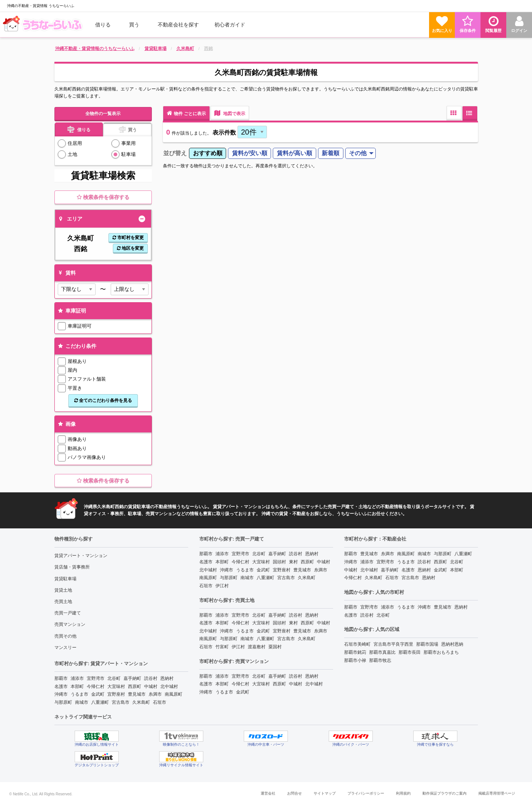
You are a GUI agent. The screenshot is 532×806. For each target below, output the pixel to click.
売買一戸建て (68, 613)
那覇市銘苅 (355, 652)
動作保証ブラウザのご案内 (444, 793)
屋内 (72, 370)
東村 (293, 562)
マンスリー (65, 648)
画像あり (77, 439)
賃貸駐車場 (65, 579)
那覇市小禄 (355, 660)
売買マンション (70, 624)
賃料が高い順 (294, 153)
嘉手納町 (132, 678)
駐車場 (128, 154)
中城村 (151, 686)
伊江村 (222, 586)
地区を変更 (130, 248)
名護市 (61, 686)
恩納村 (167, 678)
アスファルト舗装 (87, 379)
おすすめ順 (208, 153)
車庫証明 (72, 311)
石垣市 (160, 702)
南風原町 (174, 694)
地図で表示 (230, 113)
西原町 (135, 686)
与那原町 (63, 702)
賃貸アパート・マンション (81, 556)
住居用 (75, 143)
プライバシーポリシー (366, 793)
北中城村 (169, 686)
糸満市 (155, 694)
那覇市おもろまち (441, 652)
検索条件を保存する (103, 197)
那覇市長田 (410, 652)
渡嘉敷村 (257, 647)
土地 (72, 154)
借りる (103, 25)
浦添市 (77, 678)
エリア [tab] (71, 219)
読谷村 (151, 678)
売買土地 (63, 602)
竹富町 (222, 647)
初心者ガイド (230, 25)
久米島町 (141, 702)
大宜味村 (116, 686)
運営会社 (268, 793)
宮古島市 (121, 702)
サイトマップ (325, 793)
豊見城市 (137, 694)
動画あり (77, 448)
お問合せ (294, 793)
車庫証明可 (80, 326)
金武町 (98, 694)
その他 (358, 153)
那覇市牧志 (380, 660)
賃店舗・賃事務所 (72, 567)
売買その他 (65, 636)
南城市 (82, 702)
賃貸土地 (63, 590)
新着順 (331, 153)
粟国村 (275, 647)
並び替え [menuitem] (175, 153)
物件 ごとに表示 (186, 113)
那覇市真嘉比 (382, 652)
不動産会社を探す (178, 25)
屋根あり (77, 361)
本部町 (77, 686)
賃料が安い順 (250, 153)
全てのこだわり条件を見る (103, 400)
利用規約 (403, 793)
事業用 (128, 143)
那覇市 (61, 678)
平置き (75, 388)
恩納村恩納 (452, 644)
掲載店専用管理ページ (497, 793)
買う (134, 25)
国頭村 (279, 562)
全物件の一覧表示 (103, 114)
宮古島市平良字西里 (393, 644)
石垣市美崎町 (357, 644)
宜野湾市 (96, 678)
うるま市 (79, 694)
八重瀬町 (100, 702)
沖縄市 (61, 694)
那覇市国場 (427, 644)
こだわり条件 (77, 346)
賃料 (66, 273)
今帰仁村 (96, 686)
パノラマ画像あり (87, 457)
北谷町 (114, 678)
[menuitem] (44, 25)
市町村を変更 (128, 238)
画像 (66, 424)
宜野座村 (116, 694)
